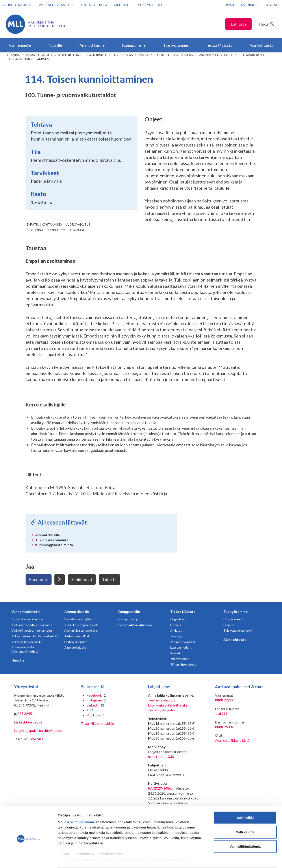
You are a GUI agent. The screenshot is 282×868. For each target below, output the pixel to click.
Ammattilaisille (39, 55)
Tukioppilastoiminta (130, 55)
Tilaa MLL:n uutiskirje (97, 723)
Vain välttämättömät (245, 830)
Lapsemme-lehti (181, 647)
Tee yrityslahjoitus (162, 710)
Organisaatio (179, 619)
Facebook (39, 579)
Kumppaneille (129, 611)
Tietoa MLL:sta (183, 611)
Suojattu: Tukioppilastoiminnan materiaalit (193, 55)
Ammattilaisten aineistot (81, 630)
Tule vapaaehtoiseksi (238, 630)
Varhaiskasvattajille (78, 619)
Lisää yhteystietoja (28, 722)
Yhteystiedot (151, 5)
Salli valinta (245, 815)
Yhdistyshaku (94, 5)
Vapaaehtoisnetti (56, 5)
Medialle (123, 5)
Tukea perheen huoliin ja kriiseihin (35, 636)
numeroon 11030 (161, 756)
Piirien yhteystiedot (184, 664)
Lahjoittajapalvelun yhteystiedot (38, 730)
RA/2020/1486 (160, 788)
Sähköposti (82, 579)
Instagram (94, 700)
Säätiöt (175, 653)
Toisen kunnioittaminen (28, 59)
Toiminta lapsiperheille (27, 642)
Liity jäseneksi (233, 619)
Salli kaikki (245, 801)
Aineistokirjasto (75, 647)
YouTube (93, 715)
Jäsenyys (177, 636)
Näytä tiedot (236, 859)
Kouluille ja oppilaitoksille (83, 55)
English (271, 5)
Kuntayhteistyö (128, 619)
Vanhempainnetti (26, 611)
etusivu (14, 55)
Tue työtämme (236, 611)
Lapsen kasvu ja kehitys (28, 619)
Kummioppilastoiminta (54, 545)
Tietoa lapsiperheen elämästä (32, 625)
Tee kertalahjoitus (162, 700)
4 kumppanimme (81, 805)
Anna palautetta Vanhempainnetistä (25, 649)
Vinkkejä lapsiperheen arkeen (32, 630)
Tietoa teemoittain (77, 636)
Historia (176, 625)
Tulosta (109, 579)
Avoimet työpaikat (183, 642)
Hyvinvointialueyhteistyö (135, 625)
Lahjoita (238, 24)
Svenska (249, 5)
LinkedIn (93, 705)
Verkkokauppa (18, 5)
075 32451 (26, 713)
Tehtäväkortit (251, 55)
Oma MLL (36, 739)
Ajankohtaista (235, 639)
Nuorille (18, 660)
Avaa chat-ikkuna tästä (232, 740)
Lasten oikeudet (76, 642)
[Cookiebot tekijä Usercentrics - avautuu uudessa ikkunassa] (29, 859)
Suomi (228, 5)
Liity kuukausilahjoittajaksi (168, 705)
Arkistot (176, 630)
